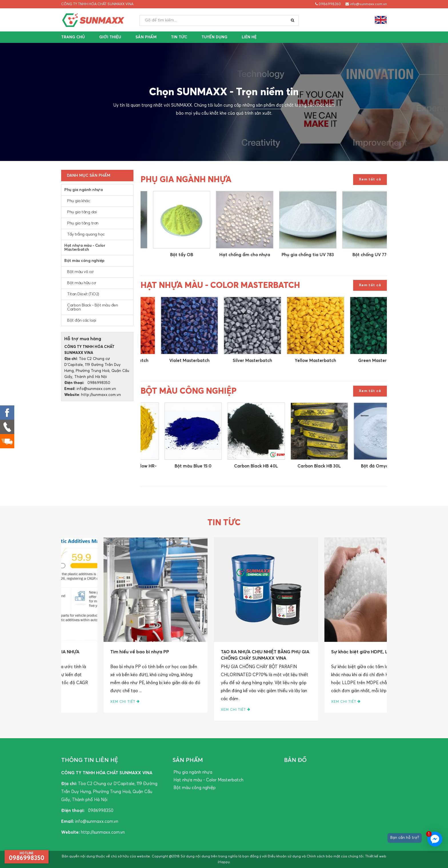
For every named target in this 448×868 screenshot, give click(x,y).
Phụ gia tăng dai (82, 212)
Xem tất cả (370, 180)
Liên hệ (249, 37)
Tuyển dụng (214, 37)
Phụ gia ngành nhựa (83, 190)
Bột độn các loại (82, 320)
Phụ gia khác (78, 201)
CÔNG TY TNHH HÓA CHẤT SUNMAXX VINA (97, 4)
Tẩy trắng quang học (86, 234)
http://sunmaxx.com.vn (101, 395)
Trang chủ (73, 37)
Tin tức (179, 37)
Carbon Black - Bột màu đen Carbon (92, 307)
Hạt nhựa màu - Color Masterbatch (85, 248)
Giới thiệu (110, 37)
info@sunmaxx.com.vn (366, 4)
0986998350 (328, 4)
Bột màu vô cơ (80, 272)
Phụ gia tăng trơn (83, 223)
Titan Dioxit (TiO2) (83, 294)
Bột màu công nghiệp (84, 261)
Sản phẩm (146, 37)
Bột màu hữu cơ (81, 283)
